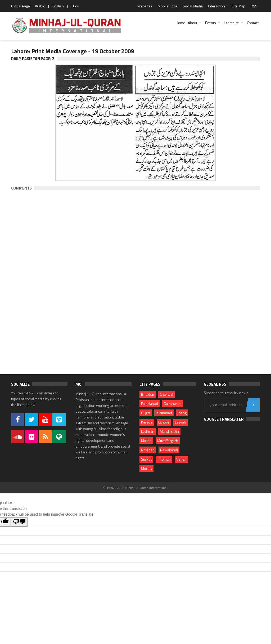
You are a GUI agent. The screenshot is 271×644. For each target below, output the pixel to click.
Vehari (181, 459)
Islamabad (164, 413)
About (193, 23)
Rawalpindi (169, 450)
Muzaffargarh (168, 441)
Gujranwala (172, 404)
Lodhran (148, 431)
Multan (146, 441)
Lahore (164, 422)
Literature (231, 23)
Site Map (238, 6)
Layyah (180, 422)
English (58, 6)
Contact (253, 23)
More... (146, 468)
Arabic (40, 6)
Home (180, 23)
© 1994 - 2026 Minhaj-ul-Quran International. (136, 488)
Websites (145, 6)
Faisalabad (150, 404)
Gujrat (146, 413)
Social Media (193, 6)
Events (211, 23)
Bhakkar (148, 394)
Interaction (216, 6)
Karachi (147, 422)
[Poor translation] (19, 522)
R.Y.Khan (148, 450)
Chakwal (166, 394)
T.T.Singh (164, 459)
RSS (254, 6)
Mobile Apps (168, 6)
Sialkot (146, 459)
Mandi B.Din (169, 431)
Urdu (75, 6)
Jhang (182, 413)
